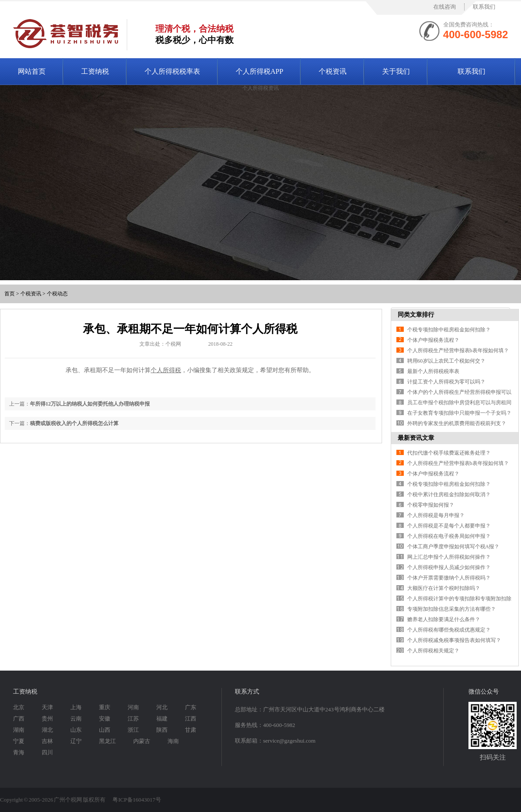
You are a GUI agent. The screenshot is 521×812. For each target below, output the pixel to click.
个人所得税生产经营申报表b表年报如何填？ (458, 350)
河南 (133, 707)
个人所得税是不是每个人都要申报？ (449, 526)
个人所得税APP (259, 71)
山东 (76, 730)
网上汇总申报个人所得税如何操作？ (449, 557)
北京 (19, 707)
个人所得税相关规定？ (433, 651)
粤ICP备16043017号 (137, 800)
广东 (191, 707)
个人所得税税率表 (172, 71)
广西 (19, 719)
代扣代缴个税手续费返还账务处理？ (449, 453)
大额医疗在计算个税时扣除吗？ (444, 588)
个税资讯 (333, 71)
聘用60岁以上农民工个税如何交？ (446, 361)
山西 (105, 730)
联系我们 (484, 7)
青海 (19, 752)
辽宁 (76, 741)
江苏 (133, 719)
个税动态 (57, 294)
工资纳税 (95, 71)
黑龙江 (107, 741)
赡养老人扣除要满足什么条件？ (444, 619)
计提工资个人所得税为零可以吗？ (446, 382)
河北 (162, 707)
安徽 (105, 719)
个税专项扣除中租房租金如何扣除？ (449, 330)
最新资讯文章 (416, 438)
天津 (47, 707)
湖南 (19, 730)
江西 (191, 719)
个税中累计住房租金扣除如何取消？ (449, 494)
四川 (47, 752)
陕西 (162, 730)
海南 (173, 741)
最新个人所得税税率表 (433, 371)
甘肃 (191, 730)
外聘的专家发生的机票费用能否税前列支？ (457, 423)
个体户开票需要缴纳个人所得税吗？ (449, 578)
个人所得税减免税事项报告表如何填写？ (454, 640)
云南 (76, 719)
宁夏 (19, 741)
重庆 (105, 707)
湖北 (47, 730)
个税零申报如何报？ (431, 505)
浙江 (133, 730)
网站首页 (32, 71)
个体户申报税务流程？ (433, 340)
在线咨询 (445, 7)
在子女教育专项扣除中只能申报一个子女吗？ (459, 413)
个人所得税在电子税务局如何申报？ (449, 536)
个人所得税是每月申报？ (436, 515)
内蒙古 (142, 741)
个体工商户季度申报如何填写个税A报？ (453, 547)
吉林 (47, 741)
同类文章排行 (416, 315)
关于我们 (396, 71)
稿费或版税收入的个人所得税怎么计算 (74, 423)
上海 (76, 707)
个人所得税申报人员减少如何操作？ (449, 567)
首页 (10, 294)
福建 (162, 719)
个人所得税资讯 (260, 88)
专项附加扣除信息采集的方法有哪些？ (452, 609)
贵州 (47, 719)
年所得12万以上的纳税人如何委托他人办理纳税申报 (90, 404)
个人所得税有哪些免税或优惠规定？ (449, 630)
